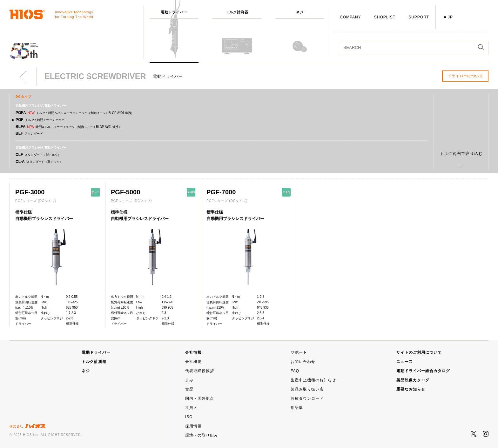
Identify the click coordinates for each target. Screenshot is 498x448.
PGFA (75, 113)
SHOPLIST (385, 17)
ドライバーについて (465, 76)
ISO (189, 417)
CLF (38, 155)
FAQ (295, 371)
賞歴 (189, 389)
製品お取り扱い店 (307, 389)
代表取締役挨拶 (200, 371)
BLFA (68, 127)
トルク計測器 (94, 362)
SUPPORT (419, 17)
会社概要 (193, 362)
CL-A (39, 162)
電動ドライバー (96, 352)
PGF (40, 120)
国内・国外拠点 (200, 398)
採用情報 (193, 426)
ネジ (86, 371)
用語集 (297, 408)
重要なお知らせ (411, 389)
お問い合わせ (303, 362)
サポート (299, 352)
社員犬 (191, 408)
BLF (29, 133)
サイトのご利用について (419, 352)
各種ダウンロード (307, 398)
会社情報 (193, 352)
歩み (189, 380)
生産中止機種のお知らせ (313, 380)
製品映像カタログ (413, 380)
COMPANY (350, 17)
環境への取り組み (202, 435)
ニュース (405, 362)
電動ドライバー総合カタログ (423, 371)
